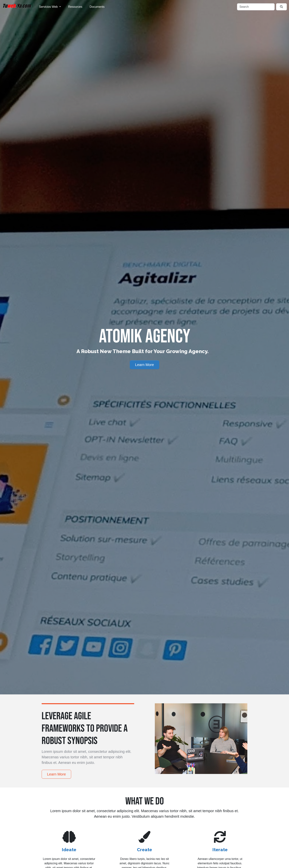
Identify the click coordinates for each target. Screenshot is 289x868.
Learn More (144, 365)
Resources (75, 7)
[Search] (256, 7)
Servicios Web (49, 7)
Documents (97, 7)
